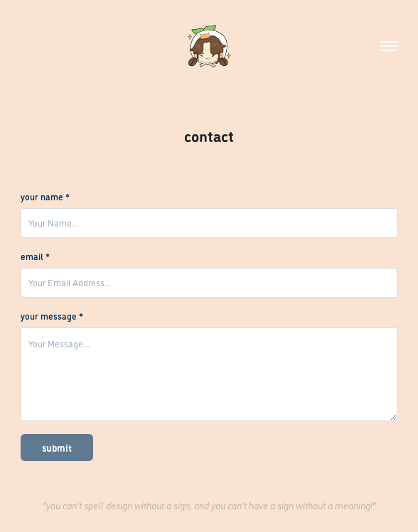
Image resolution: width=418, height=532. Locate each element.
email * (35, 256)
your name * (45, 197)
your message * (52, 316)
